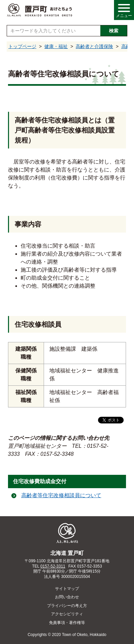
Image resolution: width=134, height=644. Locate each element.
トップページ (22, 46)
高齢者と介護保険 (94, 46)
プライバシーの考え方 (67, 606)
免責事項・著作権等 (67, 623)
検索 (114, 31)
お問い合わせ (67, 597)
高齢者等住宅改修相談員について (61, 495)
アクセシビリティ (67, 614)
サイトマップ (67, 589)
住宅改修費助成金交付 (40, 481)
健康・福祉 (56, 46)
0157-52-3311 (53, 566)
